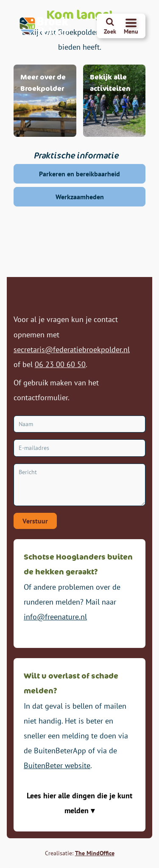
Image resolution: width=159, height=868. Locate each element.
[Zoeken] (110, 26)
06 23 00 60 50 (60, 364)
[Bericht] (79, 485)
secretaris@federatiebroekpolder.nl (72, 349)
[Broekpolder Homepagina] (44, 26)
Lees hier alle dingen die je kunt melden (79, 803)
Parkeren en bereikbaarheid (79, 174)
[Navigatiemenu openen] (131, 26)
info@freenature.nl (55, 617)
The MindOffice (95, 853)
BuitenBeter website (57, 765)
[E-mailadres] (79, 448)
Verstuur (35, 521)
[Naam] (79, 424)
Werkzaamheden (80, 197)
